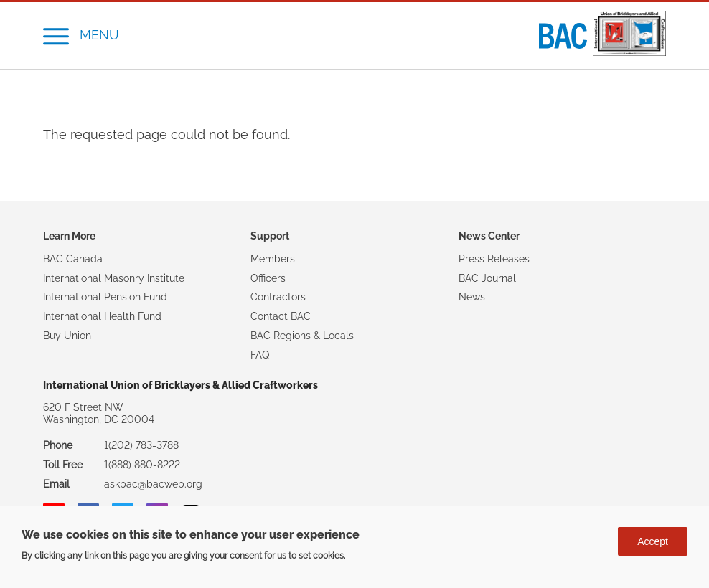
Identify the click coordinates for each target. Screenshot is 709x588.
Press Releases (494, 259)
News (472, 297)
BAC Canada (73, 259)
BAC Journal (487, 278)
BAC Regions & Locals (302, 336)
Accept (653, 546)
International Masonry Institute (114, 278)
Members (273, 259)
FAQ (260, 355)
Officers (268, 278)
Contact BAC (281, 316)
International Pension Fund (105, 297)
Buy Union (67, 336)
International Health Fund (102, 316)
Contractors (278, 297)
